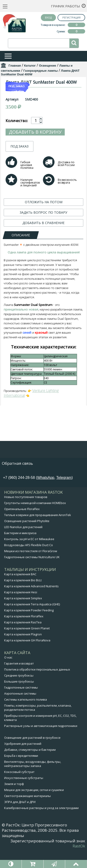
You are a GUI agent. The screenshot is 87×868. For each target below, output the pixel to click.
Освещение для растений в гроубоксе (32, 757)
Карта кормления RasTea (23, 642)
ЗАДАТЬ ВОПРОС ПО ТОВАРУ (43, 284)
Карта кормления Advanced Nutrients (31, 606)
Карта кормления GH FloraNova (27, 660)
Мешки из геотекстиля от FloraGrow (31, 570)
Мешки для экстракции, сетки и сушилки (34, 809)
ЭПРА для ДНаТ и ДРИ (20, 821)
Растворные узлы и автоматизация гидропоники (41, 745)
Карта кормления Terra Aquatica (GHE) (32, 624)
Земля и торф (14, 803)
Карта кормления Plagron (23, 654)
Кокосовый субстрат (19, 791)
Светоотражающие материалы (27, 815)
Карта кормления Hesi (21, 612)
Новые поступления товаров (26, 516)
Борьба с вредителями (21, 775)
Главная (15, 66)
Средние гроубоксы (19, 695)
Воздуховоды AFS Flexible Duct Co (29, 564)
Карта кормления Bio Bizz (23, 600)
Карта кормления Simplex (23, 618)
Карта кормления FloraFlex (24, 636)
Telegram (64, 497)
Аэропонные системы (20, 713)
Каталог (30, 66)
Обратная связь (17, 483)
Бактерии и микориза (20, 552)
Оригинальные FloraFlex (22, 528)
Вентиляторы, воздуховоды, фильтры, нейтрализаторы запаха (33, 783)
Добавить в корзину (35, 204)
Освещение (48, 66)
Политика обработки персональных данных (37, 689)
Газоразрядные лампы (41, 71)
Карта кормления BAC (20, 594)
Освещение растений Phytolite (27, 540)
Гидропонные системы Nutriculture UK (32, 576)
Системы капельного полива (26, 719)
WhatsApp (46, 497)
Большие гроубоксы (19, 701)
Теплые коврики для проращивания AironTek (38, 534)
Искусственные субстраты (24, 797)
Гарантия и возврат (19, 683)
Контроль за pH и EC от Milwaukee (29, 558)
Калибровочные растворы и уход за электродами (41, 827)
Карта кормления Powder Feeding (29, 630)
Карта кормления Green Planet (27, 648)
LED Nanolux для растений (23, 546)
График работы (66, 6)
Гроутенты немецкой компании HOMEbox (35, 522)
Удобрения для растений (23, 763)
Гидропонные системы (21, 707)
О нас (8, 677)
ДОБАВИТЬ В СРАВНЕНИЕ (43, 294)
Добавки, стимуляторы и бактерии (30, 769)
